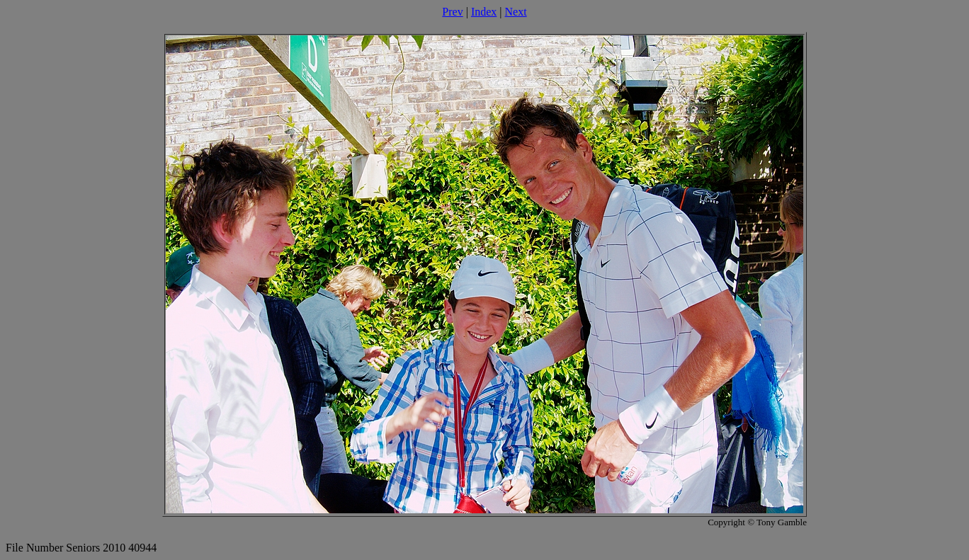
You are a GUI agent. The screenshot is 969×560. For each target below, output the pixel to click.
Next (516, 12)
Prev (452, 12)
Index (484, 12)
